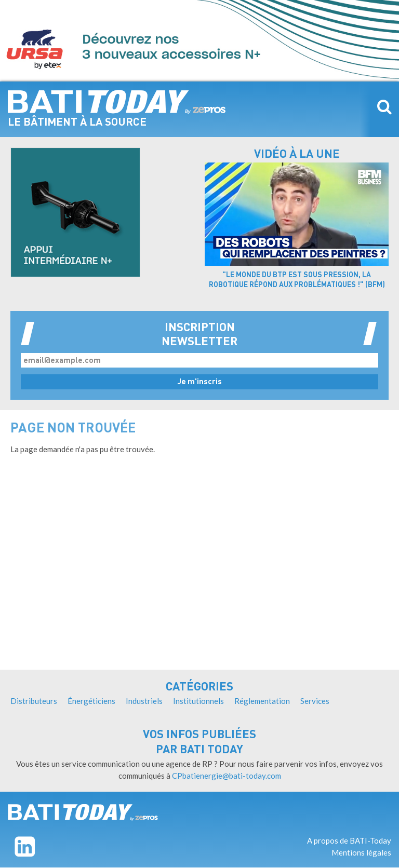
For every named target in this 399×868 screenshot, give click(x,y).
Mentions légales (361, 852)
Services (315, 701)
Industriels (144, 701)
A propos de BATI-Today (349, 840)
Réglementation (262, 701)
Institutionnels (198, 701)
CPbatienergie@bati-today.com (227, 776)
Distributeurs (34, 701)
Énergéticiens (91, 701)
